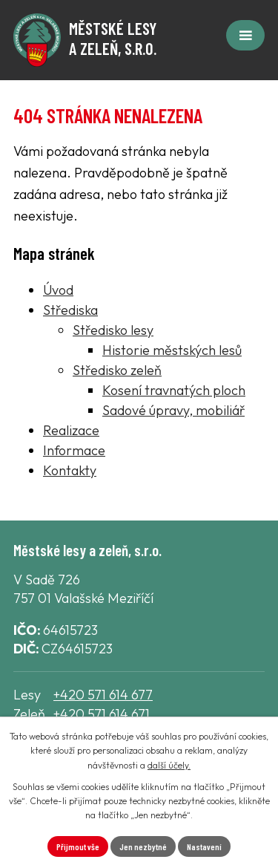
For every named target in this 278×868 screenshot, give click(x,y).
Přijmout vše (78, 846)
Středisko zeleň (117, 370)
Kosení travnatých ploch (174, 390)
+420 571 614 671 (102, 714)
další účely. (169, 765)
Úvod (58, 290)
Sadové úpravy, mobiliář (173, 410)
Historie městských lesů (172, 350)
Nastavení (204, 846)
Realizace (71, 430)
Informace (74, 450)
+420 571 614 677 (103, 695)
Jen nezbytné (143, 846)
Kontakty (70, 470)
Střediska (70, 310)
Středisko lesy (113, 330)
